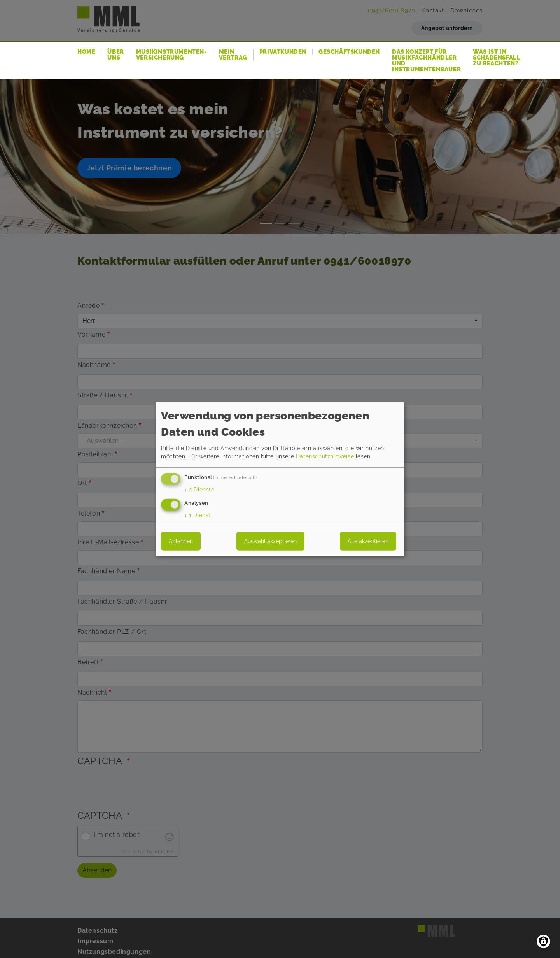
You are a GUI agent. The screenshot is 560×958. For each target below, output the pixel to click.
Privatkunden (283, 52)
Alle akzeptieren (368, 541)
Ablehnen (181, 541)
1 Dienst (198, 515)
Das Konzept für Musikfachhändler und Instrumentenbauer (426, 61)
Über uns (115, 55)
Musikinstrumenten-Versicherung (171, 55)
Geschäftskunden (349, 52)
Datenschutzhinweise (325, 456)
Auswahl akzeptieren (270, 541)
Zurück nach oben (539, 937)
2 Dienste (199, 490)
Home (86, 52)
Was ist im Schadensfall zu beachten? (497, 58)
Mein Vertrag (233, 55)
